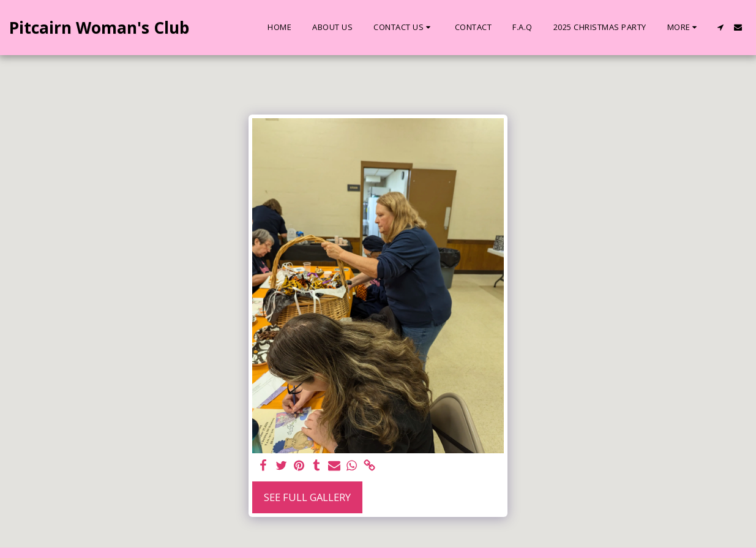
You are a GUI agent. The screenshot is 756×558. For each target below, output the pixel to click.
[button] (404, 28)
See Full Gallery (307, 497)
